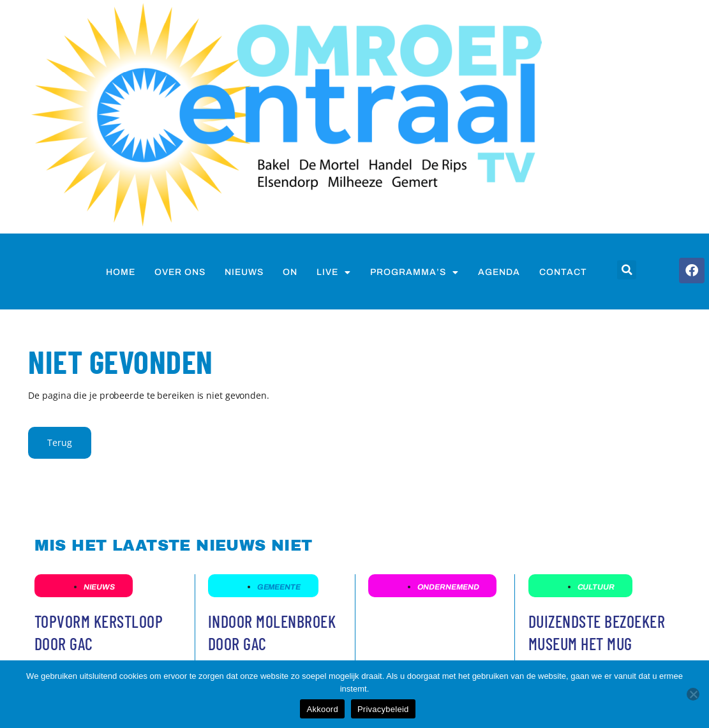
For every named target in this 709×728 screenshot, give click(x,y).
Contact (563, 272)
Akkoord (322, 709)
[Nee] (693, 694)
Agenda (499, 272)
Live (334, 272)
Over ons (180, 272)
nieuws (244, 272)
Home (121, 272)
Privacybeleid (383, 709)
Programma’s (414, 272)
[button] (627, 270)
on (290, 272)
